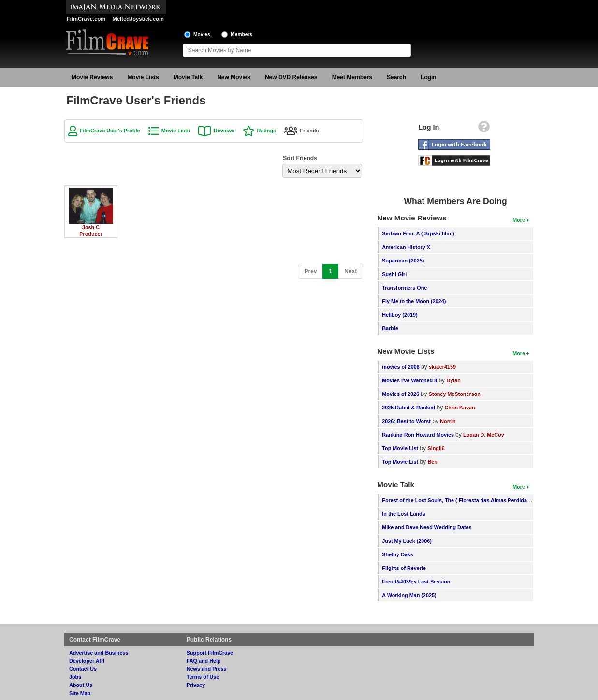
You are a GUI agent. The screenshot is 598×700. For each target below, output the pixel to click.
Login (429, 77)
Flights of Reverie (404, 568)
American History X (406, 247)
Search (396, 77)
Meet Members (352, 77)
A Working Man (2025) (409, 595)
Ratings (266, 131)
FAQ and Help (204, 661)
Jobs (75, 677)
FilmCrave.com (86, 19)
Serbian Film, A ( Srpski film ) (418, 233)
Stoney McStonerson (454, 394)
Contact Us (83, 669)
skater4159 (442, 367)
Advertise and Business (99, 653)
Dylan (453, 380)
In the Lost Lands (403, 514)
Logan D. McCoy (484, 435)
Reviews (224, 131)
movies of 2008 (401, 367)
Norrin (448, 421)
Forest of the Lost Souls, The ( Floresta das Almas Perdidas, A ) (460, 500)
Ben (432, 462)
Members (241, 35)
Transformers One (404, 288)
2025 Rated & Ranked (408, 408)
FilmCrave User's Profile (110, 131)
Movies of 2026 (401, 394)
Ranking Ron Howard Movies (419, 435)
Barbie (390, 328)
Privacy (196, 685)
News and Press (207, 669)
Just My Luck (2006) (407, 541)
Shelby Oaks (398, 554)
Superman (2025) (403, 261)
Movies (202, 35)
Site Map (80, 693)
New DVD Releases (291, 77)
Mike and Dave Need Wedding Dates (427, 527)
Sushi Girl (394, 274)
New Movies (234, 77)
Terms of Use (203, 677)
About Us (81, 685)
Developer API (87, 661)
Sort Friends (300, 158)
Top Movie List (400, 448)
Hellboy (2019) (400, 315)
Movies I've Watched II (409, 380)
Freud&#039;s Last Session (416, 582)
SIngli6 (436, 448)
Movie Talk (188, 77)
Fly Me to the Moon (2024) (414, 301)
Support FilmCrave (210, 653)
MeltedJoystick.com (138, 19)
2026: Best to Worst (406, 421)
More (519, 220)
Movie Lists (143, 77)
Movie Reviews (92, 77)
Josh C (91, 227)
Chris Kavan (459, 408)
